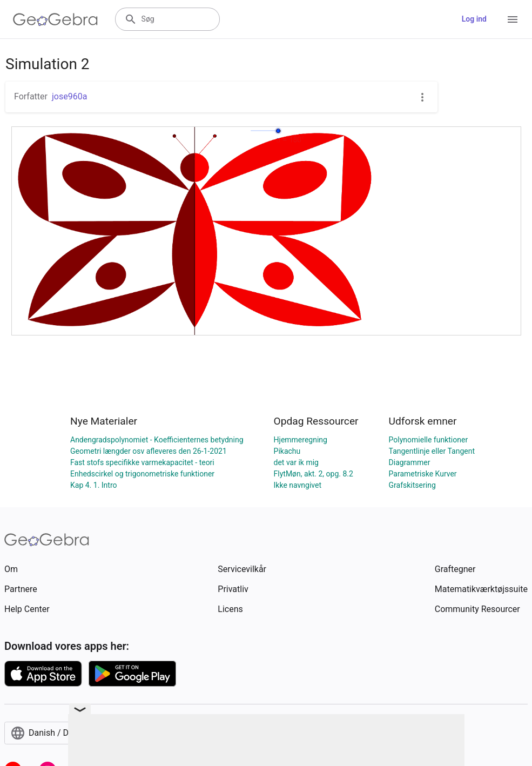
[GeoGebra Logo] (55, 19)
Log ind (474, 19)
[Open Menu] (513, 19)
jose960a (69, 96)
